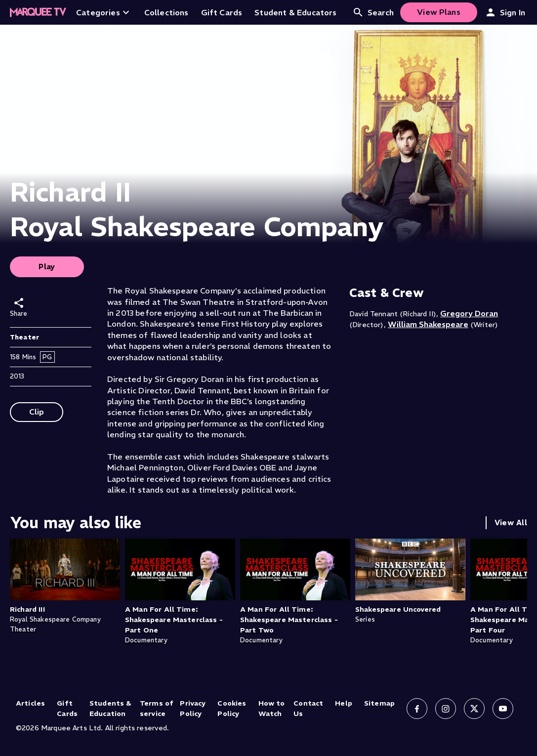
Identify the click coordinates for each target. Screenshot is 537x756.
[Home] (38, 12)
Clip (37, 412)
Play (47, 267)
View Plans (439, 12)
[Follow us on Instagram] (446, 709)
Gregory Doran (469, 313)
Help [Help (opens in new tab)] (344, 703)
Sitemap (379, 703)
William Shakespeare (428, 324)
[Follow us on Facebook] (417, 709)
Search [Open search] (373, 12)
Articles (30, 703)
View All (511, 523)
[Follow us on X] (474, 709)
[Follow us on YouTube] (503, 709)
